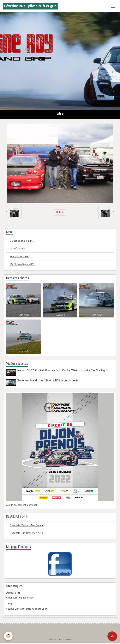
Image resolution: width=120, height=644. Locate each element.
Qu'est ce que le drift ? (22, 241)
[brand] (30, 6)
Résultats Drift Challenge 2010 (26, 533)
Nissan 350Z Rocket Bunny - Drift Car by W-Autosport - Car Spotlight (62, 370)
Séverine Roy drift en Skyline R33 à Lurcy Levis (48, 380)
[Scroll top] (112, 636)
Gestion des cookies (60, 640)
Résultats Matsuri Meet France (27, 525)
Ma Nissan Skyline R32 (22, 264)
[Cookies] (8, 636)
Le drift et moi (17, 249)
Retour (60, 212)
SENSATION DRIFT (20, 257)
